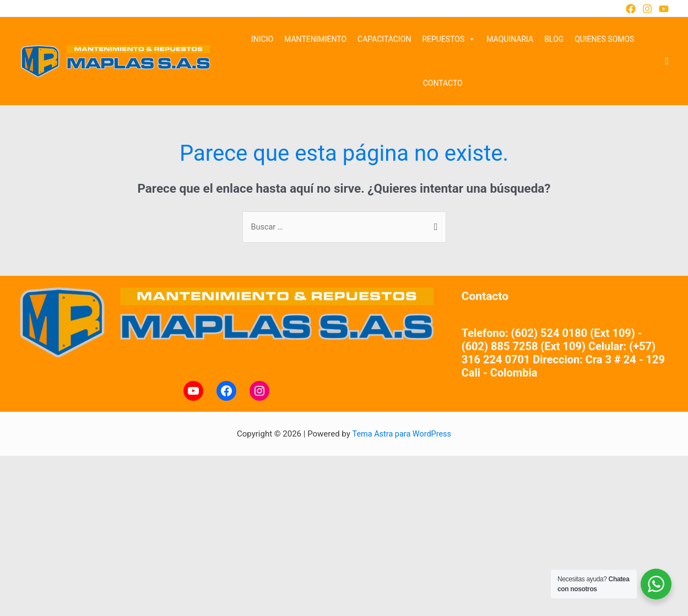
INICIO (262, 39)
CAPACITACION (384, 39)
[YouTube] (664, 9)
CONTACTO (443, 83)
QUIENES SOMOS (604, 39)
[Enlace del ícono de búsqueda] (667, 61)
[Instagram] (647, 9)
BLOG (554, 39)
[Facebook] (631, 9)
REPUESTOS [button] (449, 39)
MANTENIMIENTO (315, 39)
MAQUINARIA (510, 39)
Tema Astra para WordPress (402, 434)
